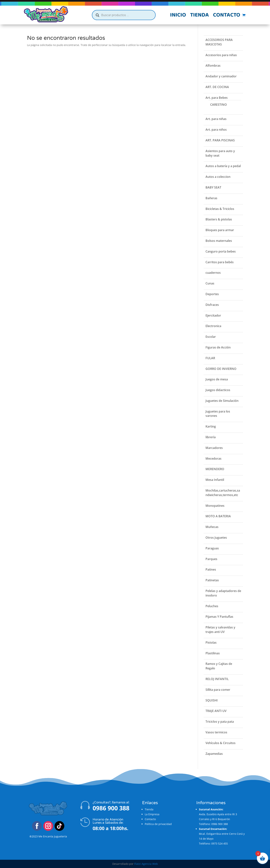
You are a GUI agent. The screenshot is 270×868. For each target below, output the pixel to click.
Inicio (178, 16)
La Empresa (152, 814)
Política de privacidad (158, 824)
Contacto (227, 16)
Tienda (199, 16)
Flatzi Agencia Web (146, 864)
